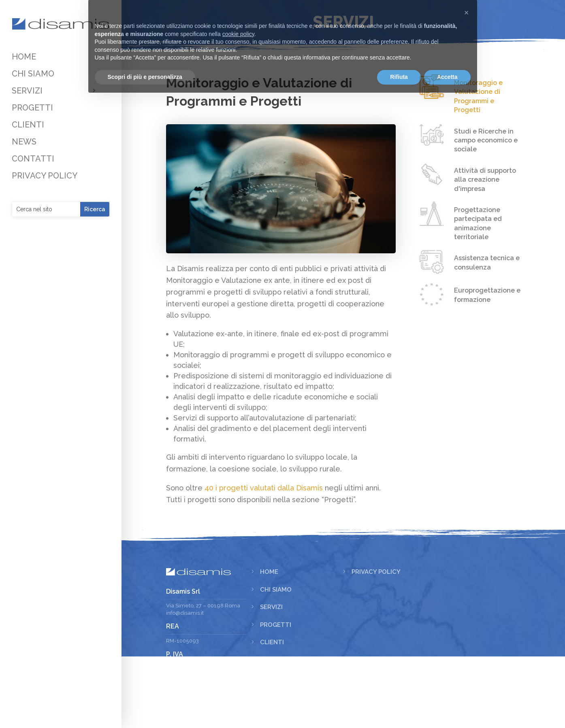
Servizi (271, 659)
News (269, 712)
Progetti (276, 677)
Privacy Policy (376, 624)
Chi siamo (276, 641)
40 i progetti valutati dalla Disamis (233, 520)
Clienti (272, 694)
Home (269, 624)
